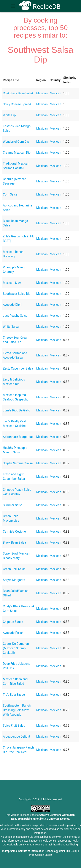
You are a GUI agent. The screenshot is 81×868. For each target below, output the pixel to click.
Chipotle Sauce (13, 622)
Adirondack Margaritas (18, 437)
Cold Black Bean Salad (18, 93)
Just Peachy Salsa (15, 316)
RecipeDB (40, 7)
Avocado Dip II (12, 305)
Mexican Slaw (12, 283)
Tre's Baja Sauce (14, 695)
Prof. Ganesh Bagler (40, 855)
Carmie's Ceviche (14, 532)
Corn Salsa (10, 194)
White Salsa (11, 327)
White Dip (9, 115)
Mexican (42, 93)
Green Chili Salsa (14, 569)
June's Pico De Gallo (16, 410)
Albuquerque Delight (16, 737)
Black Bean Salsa (14, 542)
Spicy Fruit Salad (14, 726)
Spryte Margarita (14, 580)
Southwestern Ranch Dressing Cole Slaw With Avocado (17, 710)
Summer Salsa (13, 505)
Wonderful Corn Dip (16, 142)
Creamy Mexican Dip (17, 153)
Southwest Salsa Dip (17, 294)
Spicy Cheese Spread (17, 104)
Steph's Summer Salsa (18, 463)
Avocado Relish (13, 633)
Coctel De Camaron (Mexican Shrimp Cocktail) (16, 648)
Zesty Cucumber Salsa (18, 368)
